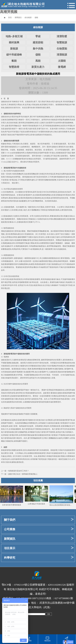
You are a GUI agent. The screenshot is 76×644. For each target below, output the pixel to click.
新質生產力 (38, 67)
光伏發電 (21, 216)
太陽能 (62, 61)
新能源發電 (8, 168)
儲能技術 (5, 102)
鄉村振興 (14, 42)
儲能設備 (50, 279)
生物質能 (62, 49)
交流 (45, 198)
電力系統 (42, 102)
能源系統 (16, 276)
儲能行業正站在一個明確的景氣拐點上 (23, 474)
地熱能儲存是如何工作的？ (18, 471)
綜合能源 (28, 17)
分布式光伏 (46, 192)
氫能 (14, 61)
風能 (38, 61)
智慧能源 (62, 42)
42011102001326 (57, 585)
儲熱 (13, 150)
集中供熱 (38, 49)
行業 (36, 108)
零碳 (38, 36)
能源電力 (56, 450)
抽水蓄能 (70, 147)
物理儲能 (7, 228)
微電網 (62, 67)
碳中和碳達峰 (14, 55)
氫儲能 (20, 150)
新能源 (14, 49)
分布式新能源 (41, 378)
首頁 (10, 17)
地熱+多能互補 (14, 36)
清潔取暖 (62, 36)
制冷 (38, 261)
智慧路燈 (14, 67)
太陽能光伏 (21, 192)
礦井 (61, 243)
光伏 (5, 192)
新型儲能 (64, 459)
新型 (32, 207)
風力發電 (7, 171)
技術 (9, 114)
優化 (17, 399)
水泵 (39, 237)
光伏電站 (7, 189)
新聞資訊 (18, 17)
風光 (38, 375)
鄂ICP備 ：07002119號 (14, 585)
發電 (68, 102)
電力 (54, 102)
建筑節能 (38, 42)
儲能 (36, 17)
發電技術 (54, 192)
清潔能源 (62, 55)
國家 (61, 105)
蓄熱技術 (56, 258)
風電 (17, 174)
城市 (15, 108)
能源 (32, 144)
